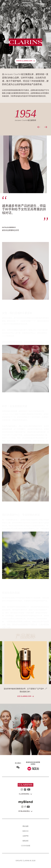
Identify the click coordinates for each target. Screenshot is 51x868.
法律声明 (25, 836)
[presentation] (39, 127)
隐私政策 (25, 841)
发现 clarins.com (24, 696)
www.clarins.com (24, 61)
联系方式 (25, 831)
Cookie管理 (26, 846)
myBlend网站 (24, 811)
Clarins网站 (24, 794)
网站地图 (25, 826)
